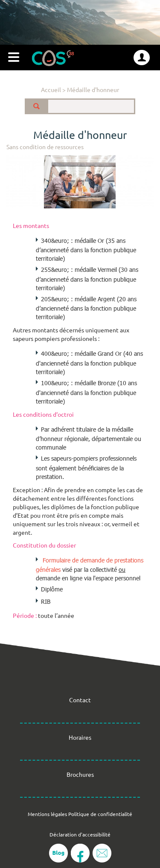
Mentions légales (47, 814)
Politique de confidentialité (100, 814)
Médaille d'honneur (93, 89)
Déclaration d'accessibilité (80, 834)
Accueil (51, 89)
